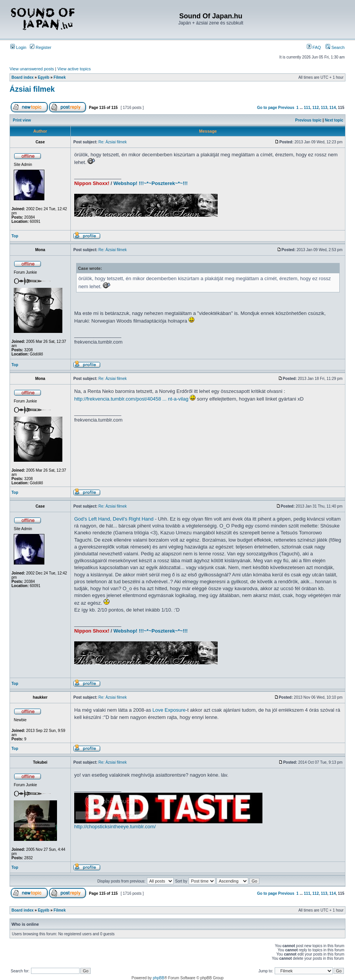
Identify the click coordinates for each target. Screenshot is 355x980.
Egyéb (44, 77)
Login (18, 47)
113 (324, 108)
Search (335, 47)
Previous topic (309, 120)
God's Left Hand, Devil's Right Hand (114, 519)
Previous (286, 108)
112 (316, 108)
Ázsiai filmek (32, 89)
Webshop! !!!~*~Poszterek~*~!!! (151, 183)
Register (41, 47)
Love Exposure (169, 710)
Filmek (60, 77)
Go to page (267, 108)
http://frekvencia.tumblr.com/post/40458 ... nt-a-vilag (131, 399)
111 (307, 108)
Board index (23, 77)
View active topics (74, 69)
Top (15, 236)
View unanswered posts (32, 69)
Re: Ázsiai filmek (112, 142)
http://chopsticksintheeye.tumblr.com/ (115, 827)
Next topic (334, 120)
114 (333, 108)
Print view (22, 120)
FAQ (314, 47)
